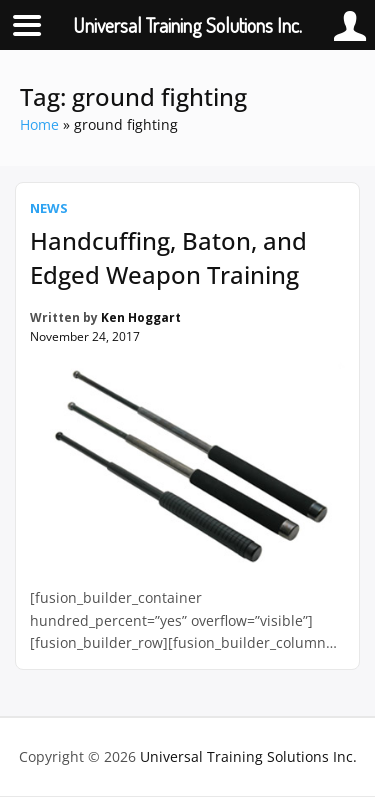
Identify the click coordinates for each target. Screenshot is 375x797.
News (49, 208)
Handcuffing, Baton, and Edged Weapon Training (168, 257)
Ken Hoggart (141, 317)
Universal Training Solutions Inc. (248, 756)
